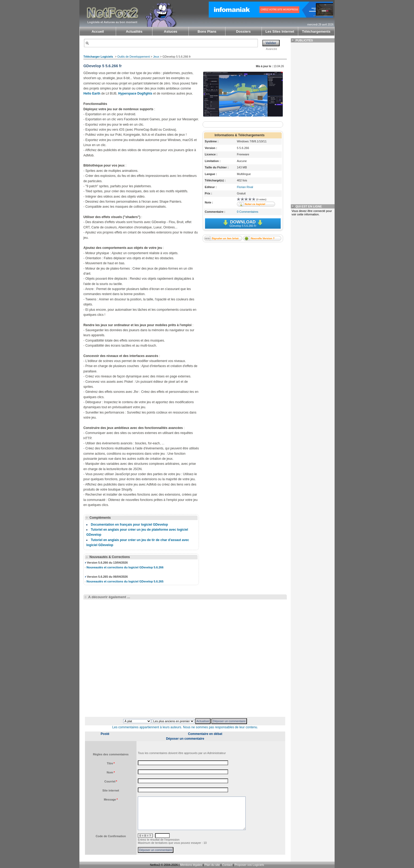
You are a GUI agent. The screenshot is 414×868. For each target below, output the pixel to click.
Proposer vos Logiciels (249, 865)
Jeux (156, 57)
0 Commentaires (248, 212)
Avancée (272, 49)
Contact (227, 865)
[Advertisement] (243, 279)
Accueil (98, 31)
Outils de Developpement (134, 57)
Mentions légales (191, 865)
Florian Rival (245, 187)
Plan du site (212, 865)
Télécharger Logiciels (98, 57)
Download (243, 224)
